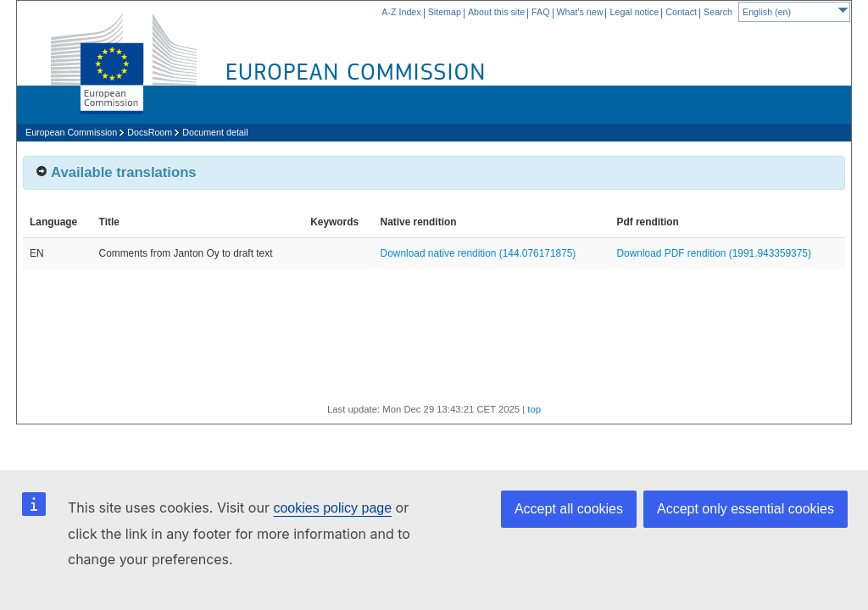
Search (718, 12)
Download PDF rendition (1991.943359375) (714, 253)
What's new (580, 12)
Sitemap (445, 12)
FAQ (540, 12)
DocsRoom (150, 132)
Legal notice (634, 12)
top (534, 409)
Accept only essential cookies (746, 509)
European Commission (71, 132)
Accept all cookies (569, 509)
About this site (496, 12)
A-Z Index (401, 12)
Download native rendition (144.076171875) (479, 253)
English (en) (794, 10)
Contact (681, 12)
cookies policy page (332, 508)
